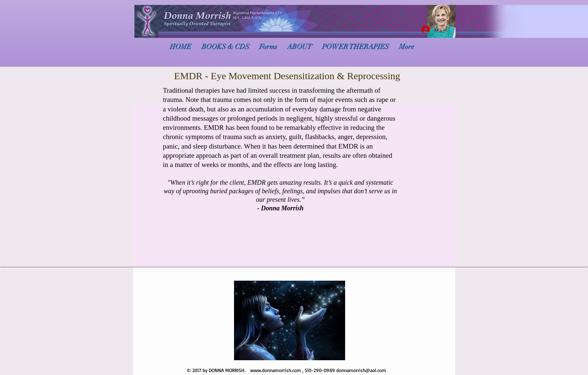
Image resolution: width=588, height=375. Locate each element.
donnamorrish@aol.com (361, 370)
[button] (290, 320)
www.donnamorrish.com (276, 370)
